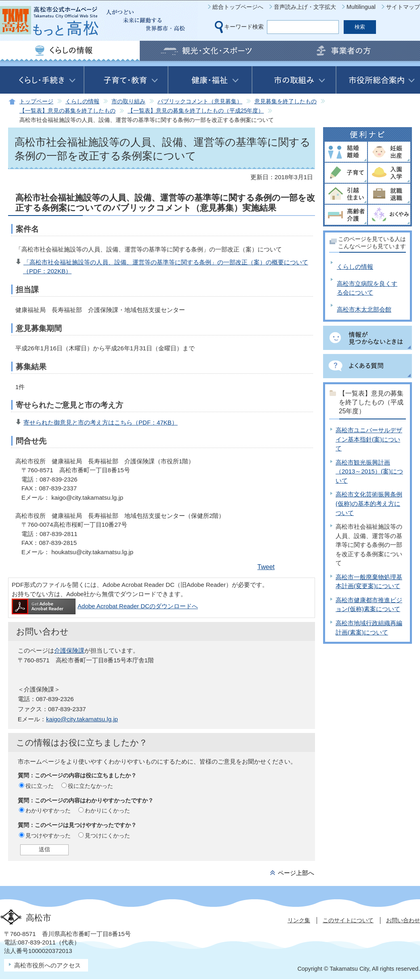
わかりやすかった (48, 810)
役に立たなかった (90, 786)
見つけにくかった (107, 836)
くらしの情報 (82, 102)
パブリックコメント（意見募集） (200, 102)
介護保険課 (69, 650)
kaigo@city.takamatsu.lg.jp (82, 719)
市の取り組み (128, 102)
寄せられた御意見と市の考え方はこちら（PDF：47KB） (101, 422)
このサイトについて (348, 920)
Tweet (266, 567)
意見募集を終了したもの (286, 102)
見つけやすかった (48, 836)
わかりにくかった (107, 810)
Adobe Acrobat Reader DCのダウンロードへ (105, 606)
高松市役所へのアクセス (47, 965)
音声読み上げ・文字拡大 (305, 7)
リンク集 (299, 920)
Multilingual (361, 7)
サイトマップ (403, 7)
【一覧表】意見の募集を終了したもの (67, 111)
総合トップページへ (238, 7)
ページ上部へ (296, 873)
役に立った (40, 786)
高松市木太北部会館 (364, 309)
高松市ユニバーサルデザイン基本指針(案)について (369, 439)
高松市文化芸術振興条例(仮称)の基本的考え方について (369, 503)
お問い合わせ (403, 920)
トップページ (36, 102)
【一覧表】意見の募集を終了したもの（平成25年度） (196, 111)
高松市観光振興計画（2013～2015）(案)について (369, 471)
